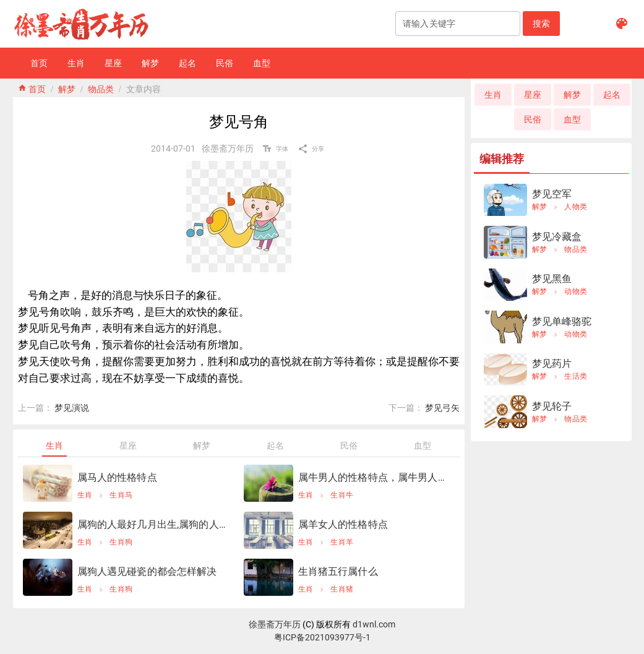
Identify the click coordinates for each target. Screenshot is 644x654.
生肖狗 (121, 542)
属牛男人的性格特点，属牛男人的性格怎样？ (374, 477)
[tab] (55, 445)
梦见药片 (552, 364)
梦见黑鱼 (552, 279)
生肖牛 (342, 495)
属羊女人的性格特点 (343, 524)
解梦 (67, 88)
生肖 (85, 495)
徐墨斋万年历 (275, 624)
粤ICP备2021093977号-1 (322, 637)
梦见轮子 (552, 406)
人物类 (576, 207)
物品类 (101, 88)
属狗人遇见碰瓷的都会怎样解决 (147, 571)
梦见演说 (72, 408)
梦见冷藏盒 (557, 237)
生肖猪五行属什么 (338, 571)
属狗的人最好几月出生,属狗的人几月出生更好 (153, 524)
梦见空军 (552, 194)
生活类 (576, 376)
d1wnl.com (374, 624)
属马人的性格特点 (117, 477)
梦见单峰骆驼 (562, 321)
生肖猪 (342, 589)
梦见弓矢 (442, 408)
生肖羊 (342, 542)
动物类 (576, 291)
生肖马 (121, 495)
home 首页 (32, 88)
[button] (541, 24)
